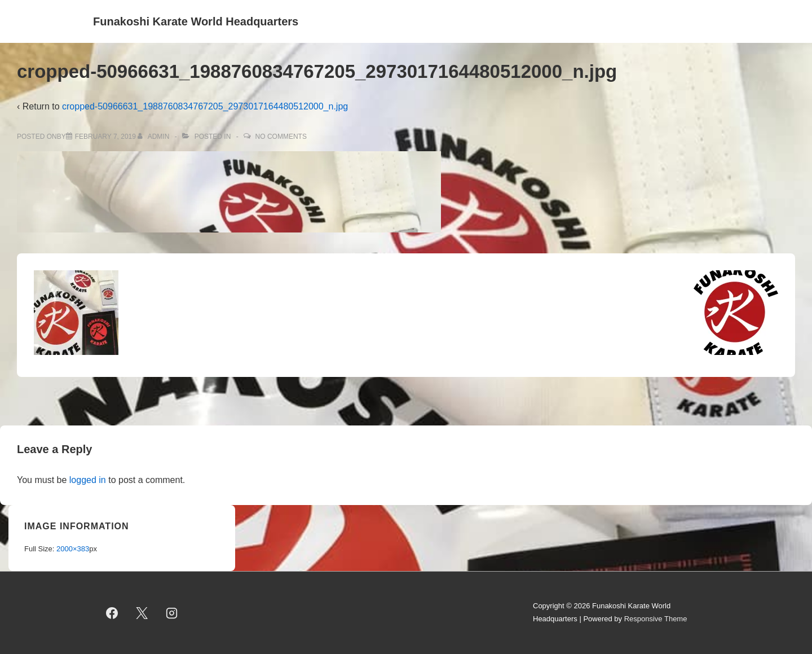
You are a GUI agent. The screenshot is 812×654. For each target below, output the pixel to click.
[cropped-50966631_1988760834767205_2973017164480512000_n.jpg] (105, 137)
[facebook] (112, 613)
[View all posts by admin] (154, 137)
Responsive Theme (656, 619)
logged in (88, 480)
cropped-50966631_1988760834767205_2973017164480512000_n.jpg (205, 106)
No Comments (281, 137)
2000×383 (73, 549)
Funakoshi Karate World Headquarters (196, 21)
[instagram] (172, 613)
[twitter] (142, 613)
